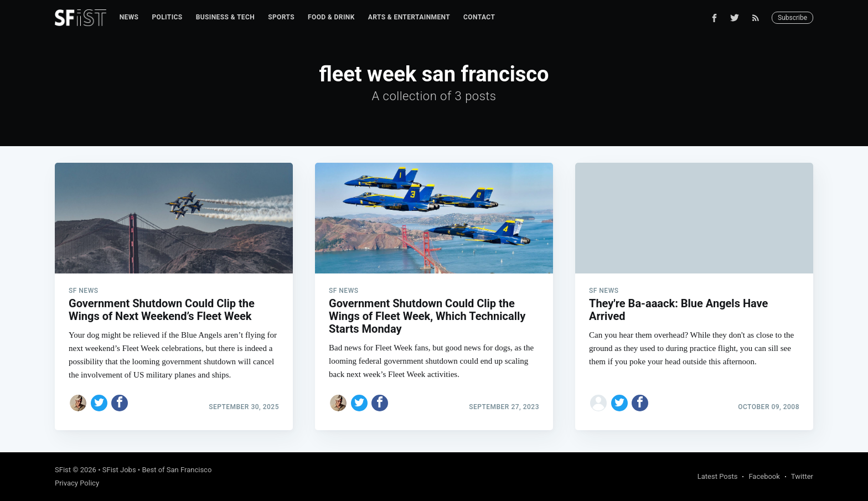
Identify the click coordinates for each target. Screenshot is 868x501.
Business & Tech (226, 17)
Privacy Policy (77, 483)
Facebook (764, 476)
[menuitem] (129, 17)
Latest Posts (718, 476)
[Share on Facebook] (120, 403)
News (129, 17)
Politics (167, 17)
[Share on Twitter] (99, 403)
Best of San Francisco (177, 470)
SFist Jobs (119, 470)
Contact (479, 17)
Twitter (802, 476)
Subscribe (792, 18)
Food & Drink (331, 17)
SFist (63, 470)
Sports (281, 17)
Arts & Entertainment (409, 17)
